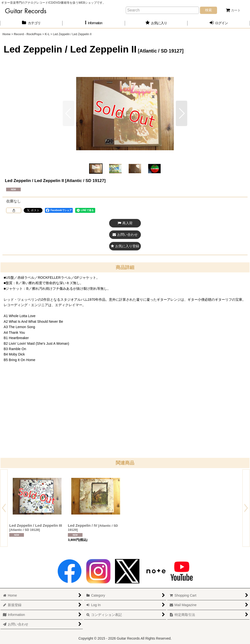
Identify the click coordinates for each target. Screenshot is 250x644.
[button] (94, 23)
